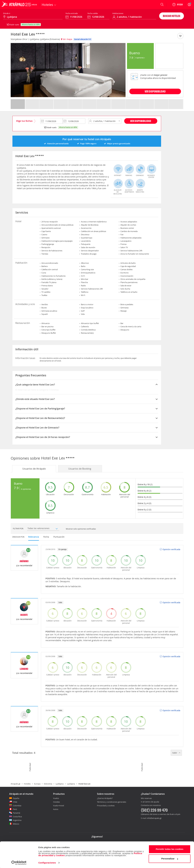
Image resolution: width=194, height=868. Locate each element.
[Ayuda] (177, 5)
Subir (176, 753)
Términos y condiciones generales (112, 802)
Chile (15, 802)
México (16, 824)
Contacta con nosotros (151, 805)
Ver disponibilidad (141, 121)
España (16, 798)
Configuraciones (47, 862)
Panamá (16, 813)
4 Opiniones (140, 58)
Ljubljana (60, 784)
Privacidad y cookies (106, 806)
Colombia (17, 806)
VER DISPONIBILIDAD (155, 91)
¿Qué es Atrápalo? (105, 798)
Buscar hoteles (172, 16)
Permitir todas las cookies (170, 849)
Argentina (17, 820)
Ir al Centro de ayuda (150, 802)
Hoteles (27, 784)
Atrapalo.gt (16, 784)
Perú (15, 809)
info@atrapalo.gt (154, 818)
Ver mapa (67, 39)
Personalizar (170, 858)
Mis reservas (146, 798)
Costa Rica (17, 817)
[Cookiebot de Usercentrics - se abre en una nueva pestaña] (19, 862)
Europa (37, 784)
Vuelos (56, 798)
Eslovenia (48, 784)
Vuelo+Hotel (59, 806)
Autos (56, 809)
